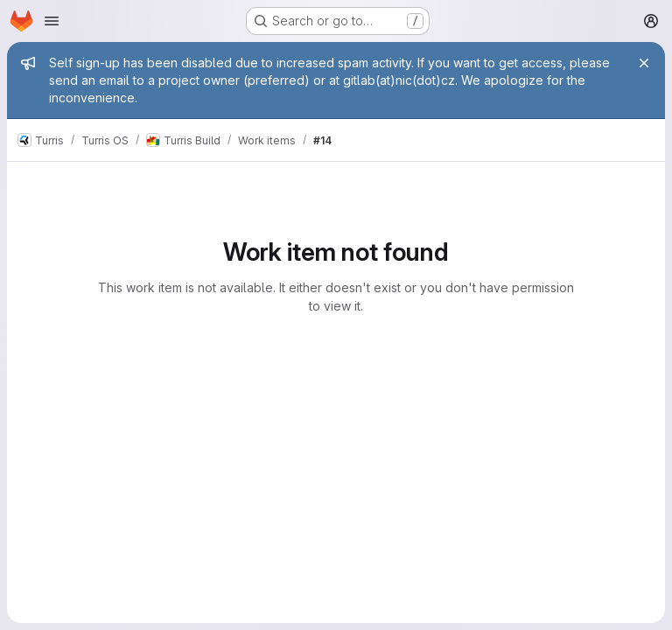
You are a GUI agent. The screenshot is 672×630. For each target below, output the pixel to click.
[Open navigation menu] (52, 21)
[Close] (644, 63)
